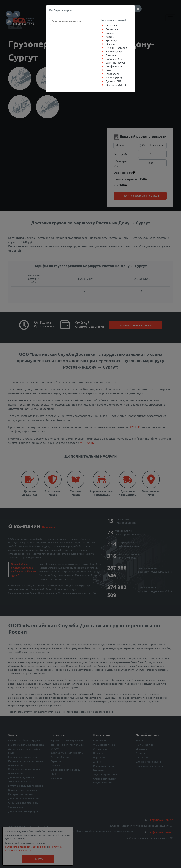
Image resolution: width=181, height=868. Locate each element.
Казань (110, 36)
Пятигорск (112, 55)
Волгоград (112, 29)
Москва (110, 44)
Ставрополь (113, 74)
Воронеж (111, 33)
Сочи (109, 70)
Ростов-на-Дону (115, 59)
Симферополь (114, 66)
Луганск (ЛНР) (114, 81)
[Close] (138, 9)
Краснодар (112, 40)
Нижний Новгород (116, 48)
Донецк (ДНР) (114, 77)
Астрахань (112, 25)
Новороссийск (114, 51)
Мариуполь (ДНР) (116, 85)
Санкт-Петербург (116, 62)
